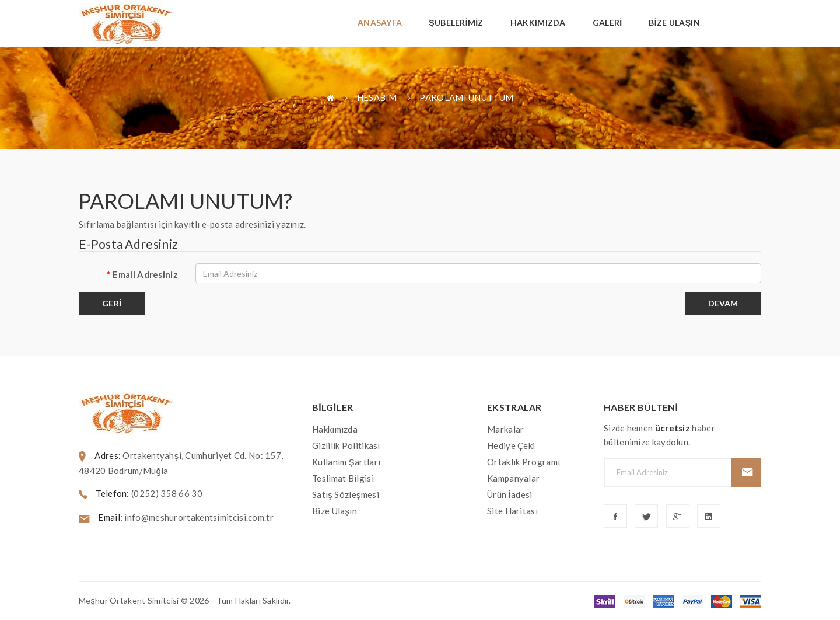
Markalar (505, 429)
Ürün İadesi (510, 494)
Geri (112, 303)
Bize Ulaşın (335, 511)
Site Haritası (512, 511)
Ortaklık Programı (524, 462)
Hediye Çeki (511, 445)
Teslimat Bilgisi (343, 478)
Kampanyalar (513, 478)
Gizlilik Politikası (346, 445)
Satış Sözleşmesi (346, 494)
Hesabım (377, 97)
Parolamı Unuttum (466, 97)
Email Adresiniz (145, 274)
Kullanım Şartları (346, 462)
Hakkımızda (335, 429)
